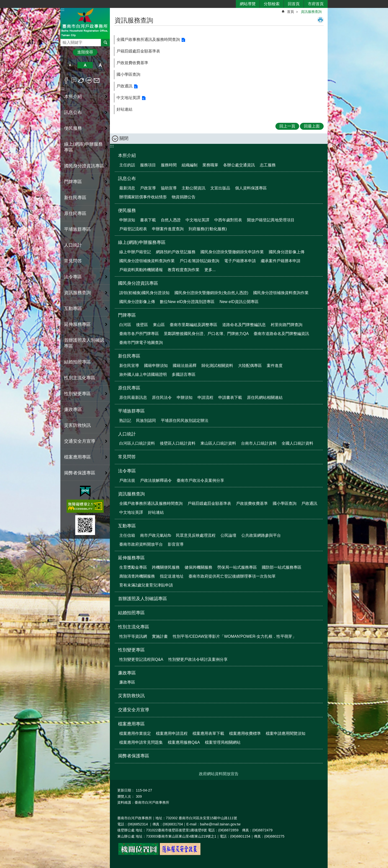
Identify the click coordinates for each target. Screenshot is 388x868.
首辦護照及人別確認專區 (84, 343)
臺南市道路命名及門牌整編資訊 (281, 334)
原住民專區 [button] (75, 213)
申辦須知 (127, 220)
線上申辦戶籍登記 (135, 252)
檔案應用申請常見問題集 (141, 742)
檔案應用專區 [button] (77, 457)
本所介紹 (127, 155)
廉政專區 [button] (73, 409)
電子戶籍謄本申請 (240, 261)
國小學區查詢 (128, 74)
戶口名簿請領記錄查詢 (199, 261)
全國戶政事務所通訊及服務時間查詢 (148, 39)
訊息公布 (127, 179)
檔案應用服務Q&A (184, 742)
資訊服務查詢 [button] (77, 293)
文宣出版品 (220, 188)
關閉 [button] (124, 138)
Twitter (81, 80)
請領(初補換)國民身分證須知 (144, 293)
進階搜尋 (85, 52)
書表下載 (148, 220)
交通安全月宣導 (80, 441)
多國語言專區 (184, 374)
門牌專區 (127, 315)
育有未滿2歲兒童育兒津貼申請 (146, 585)
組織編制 (190, 165)
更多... (210, 270)
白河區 (125, 325)
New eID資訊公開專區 (239, 302)
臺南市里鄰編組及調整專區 (194, 325)
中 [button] (85, 65)
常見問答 (73, 261)
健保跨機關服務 (198, 567)
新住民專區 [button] (75, 198)
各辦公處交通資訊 (239, 165)
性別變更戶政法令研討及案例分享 (198, 659)
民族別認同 (146, 421)
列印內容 (320, 20)
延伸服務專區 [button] (77, 324)
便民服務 (127, 210)
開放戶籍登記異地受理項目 (271, 220)
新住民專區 (129, 356)
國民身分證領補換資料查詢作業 (147, 261)
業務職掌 (210, 165)
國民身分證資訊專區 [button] (84, 166)
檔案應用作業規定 (135, 733)
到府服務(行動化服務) (208, 229)
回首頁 (294, 4)
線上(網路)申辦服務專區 (142, 242)
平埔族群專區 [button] (77, 229)
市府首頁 (316, 4)
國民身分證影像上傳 (287, 252)
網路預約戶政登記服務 (176, 252)
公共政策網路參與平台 (261, 535)
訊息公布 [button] (73, 112)
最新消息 (127, 188)
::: (62, 10)
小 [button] (70, 65)
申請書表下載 (230, 397)
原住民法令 (162, 397)
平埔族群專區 (131, 411)
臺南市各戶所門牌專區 (139, 334)
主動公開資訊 (194, 188)
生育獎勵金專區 (133, 567)
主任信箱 (127, 535)
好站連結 (124, 109)
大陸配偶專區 (250, 366)
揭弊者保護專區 (80, 473)
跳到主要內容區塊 (3, 3)
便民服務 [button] (73, 128)
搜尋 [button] (105, 43)
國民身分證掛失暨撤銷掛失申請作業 (232, 252)
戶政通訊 (124, 86)
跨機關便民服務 (166, 567)
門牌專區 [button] (73, 182)
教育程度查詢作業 (184, 270)
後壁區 (142, 325)
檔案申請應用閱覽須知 (286, 733)
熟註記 (125, 421)
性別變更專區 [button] (77, 394)
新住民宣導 (129, 366)
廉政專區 (127, 673)
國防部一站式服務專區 (282, 567)
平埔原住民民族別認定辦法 (185, 421)
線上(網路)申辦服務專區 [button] (83, 147)
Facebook (66, 80)
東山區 (159, 325)
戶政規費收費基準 (132, 63)
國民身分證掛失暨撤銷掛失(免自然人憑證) (211, 293)
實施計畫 (160, 636)
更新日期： (126, 790)
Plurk (74, 80)
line (89, 80)
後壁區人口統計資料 (178, 443)
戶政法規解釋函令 (156, 480)
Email (97, 80)
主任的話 (127, 165)
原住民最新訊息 (133, 397)
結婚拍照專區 (77, 362)
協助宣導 (169, 188)
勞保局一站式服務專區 (237, 567)
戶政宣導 (148, 188)
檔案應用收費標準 (245, 733)
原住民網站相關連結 (265, 397)
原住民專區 (129, 388)
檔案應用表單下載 (208, 733)
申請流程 (205, 397)
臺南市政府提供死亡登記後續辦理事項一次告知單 (232, 576)
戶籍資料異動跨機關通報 (141, 270)
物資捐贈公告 (184, 197)
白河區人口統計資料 (137, 443)
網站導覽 (248, 4)
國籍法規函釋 (185, 366)
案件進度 (275, 366)
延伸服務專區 (131, 558)
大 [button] (100, 65)
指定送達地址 (172, 576)
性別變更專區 (131, 650)
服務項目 (148, 165)
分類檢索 (272, 4)
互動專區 (127, 526)
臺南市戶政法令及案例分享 (200, 480)
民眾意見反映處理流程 (196, 535)
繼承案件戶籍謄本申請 (281, 261)
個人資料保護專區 (251, 188)
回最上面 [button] (312, 126)
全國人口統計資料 (297, 443)
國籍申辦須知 (156, 366)
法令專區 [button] (73, 277)
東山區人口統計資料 (218, 443)
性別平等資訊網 (133, 636)
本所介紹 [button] (73, 97)
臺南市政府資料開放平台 (141, 544)
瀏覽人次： (126, 796)
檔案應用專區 (131, 724)
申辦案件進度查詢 (168, 229)
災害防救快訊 (77, 425)
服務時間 (169, 165)
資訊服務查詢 (311, 12)
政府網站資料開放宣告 (219, 774)
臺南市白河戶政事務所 (85, 23)
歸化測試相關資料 (217, 366)
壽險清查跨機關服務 (137, 576)
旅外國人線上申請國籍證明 (143, 374)
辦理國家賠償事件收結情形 (143, 197)
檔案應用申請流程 (172, 733)
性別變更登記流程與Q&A (141, 659)
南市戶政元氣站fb (156, 535)
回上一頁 (287, 126)
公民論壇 (228, 535)
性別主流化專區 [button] (80, 378)
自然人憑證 (171, 220)
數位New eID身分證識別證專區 (187, 302)
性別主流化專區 (134, 627)
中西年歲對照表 (228, 220)
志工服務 (268, 165)
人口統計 (127, 434)
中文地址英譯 (128, 98)
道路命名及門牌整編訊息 (244, 325)
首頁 (291, 12)
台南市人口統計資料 (259, 443)
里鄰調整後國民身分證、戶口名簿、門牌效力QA (206, 334)
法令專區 (127, 471)
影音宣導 (176, 544)
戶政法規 (127, 480)
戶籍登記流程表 (133, 229)
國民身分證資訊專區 (138, 283)
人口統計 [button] (73, 245)
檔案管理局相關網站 (223, 742)
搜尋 (64, 41)
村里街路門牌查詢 (287, 325)
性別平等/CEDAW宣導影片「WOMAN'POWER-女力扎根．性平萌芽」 (234, 636)
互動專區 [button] (73, 308)
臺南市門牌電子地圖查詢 (141, 343)
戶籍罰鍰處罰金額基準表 (138, 51)
